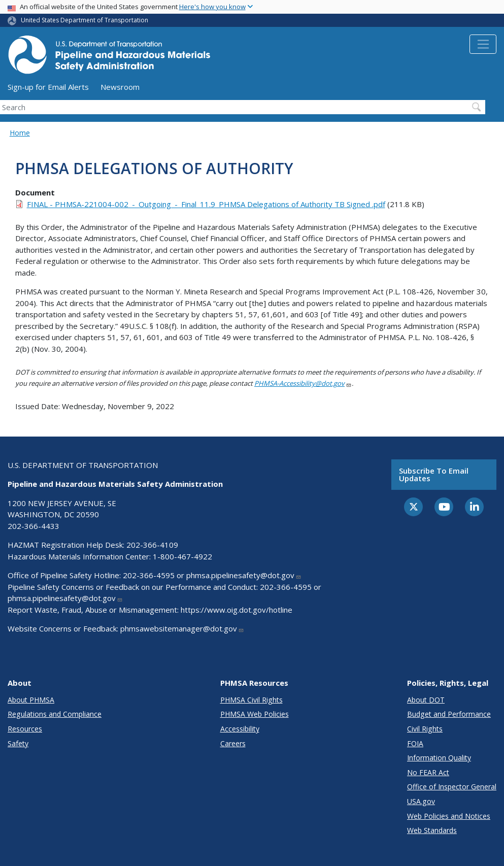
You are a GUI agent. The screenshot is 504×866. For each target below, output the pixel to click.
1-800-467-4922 (182, 556)
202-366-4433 (33, 526)
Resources (25, 729)
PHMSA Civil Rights (251, 700)
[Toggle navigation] (483, 44)
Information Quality (439, 758)
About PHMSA (31, 700)
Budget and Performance (449, 714)
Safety (18, 743)
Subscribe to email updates (434, 474)
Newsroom (120, 87)
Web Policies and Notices (449, 816)
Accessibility (240, 729)
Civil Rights (425, 729)
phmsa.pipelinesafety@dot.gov (244, 575)
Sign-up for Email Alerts (48, 87)
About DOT (426, 700)
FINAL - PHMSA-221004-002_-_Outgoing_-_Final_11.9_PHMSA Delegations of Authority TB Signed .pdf (206, 204)
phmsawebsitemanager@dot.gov (182, 628)
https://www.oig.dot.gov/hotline (237, 610)
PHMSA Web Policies (255, 714)
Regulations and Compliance (55, 714)
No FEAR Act (428, 772)
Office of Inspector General (452, 787)
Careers (233, 743)
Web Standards (432, 830)
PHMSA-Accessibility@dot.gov (303, 383)
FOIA (415, 743)
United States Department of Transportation (85, 20)
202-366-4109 (152, 545)
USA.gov (421, 801)
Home (20, 133)
